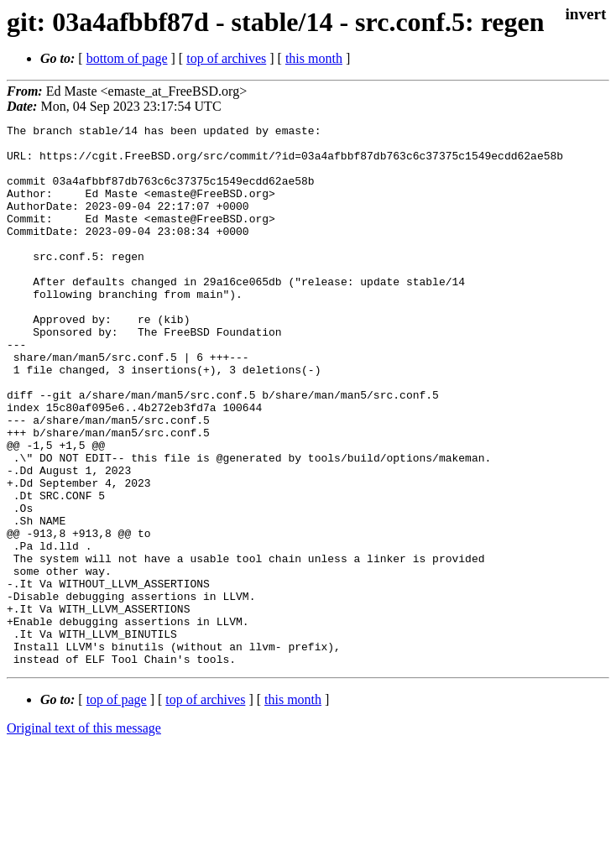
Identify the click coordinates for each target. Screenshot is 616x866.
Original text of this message (84, 836)
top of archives (226, 58)
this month (314, 58)
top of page (117, 808)
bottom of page (127, 58)
